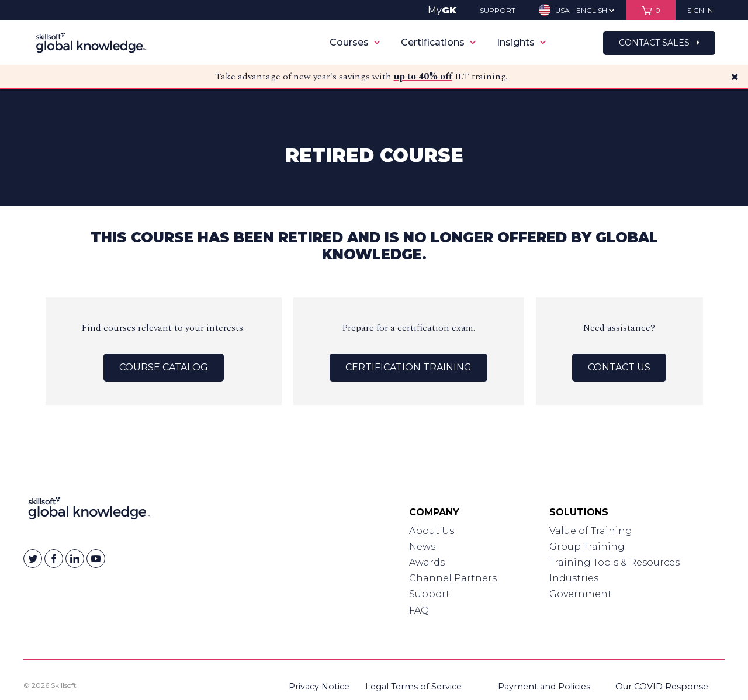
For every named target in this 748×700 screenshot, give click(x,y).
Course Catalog (164, 367)
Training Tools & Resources (614, 562)
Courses (355, 42)
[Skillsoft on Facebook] (54, 559)
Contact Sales (659, 43)
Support (430, 594)
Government (581, 594)
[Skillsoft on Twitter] (33, 559)
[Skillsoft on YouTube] (96, 559)
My (442, 10)
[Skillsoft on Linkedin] (75, 559)
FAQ (419, 610)
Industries (574, 578)
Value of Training (591, 531)
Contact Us (619, 367)
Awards (427, 562)
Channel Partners (453, 578)
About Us (432, 531)
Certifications (438, 42)
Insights (521, 42)
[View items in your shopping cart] (651, 10)
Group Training (587, 547)
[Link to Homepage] (89, 511)
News (422, 547)
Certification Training (408, 367)
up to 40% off (423, 77)
